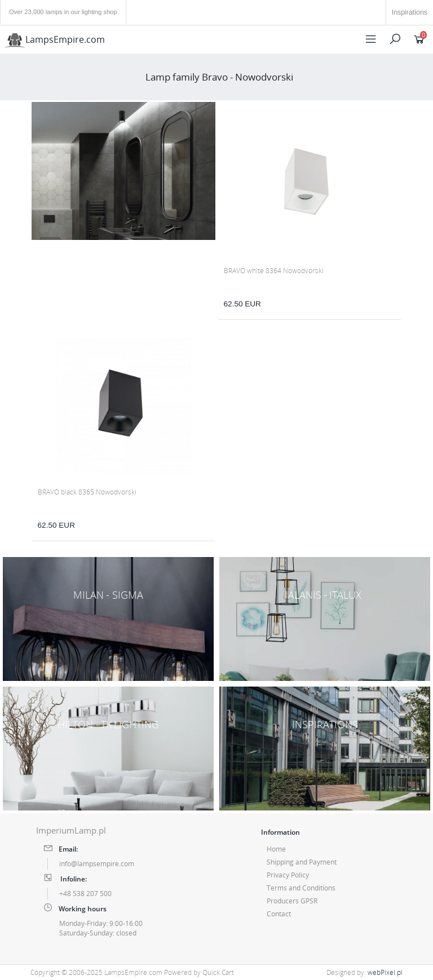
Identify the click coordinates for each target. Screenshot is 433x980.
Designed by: (364, 972)
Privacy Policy (288, 875)
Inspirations (410, 12)
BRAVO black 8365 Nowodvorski (87, 492)
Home (276, 849)
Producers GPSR (292, 901)
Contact (279, 914)
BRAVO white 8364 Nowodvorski (274, 271)
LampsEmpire (55, 39)
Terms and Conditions (301, 888)
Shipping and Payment (302, 862)
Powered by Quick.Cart (199, 972)
